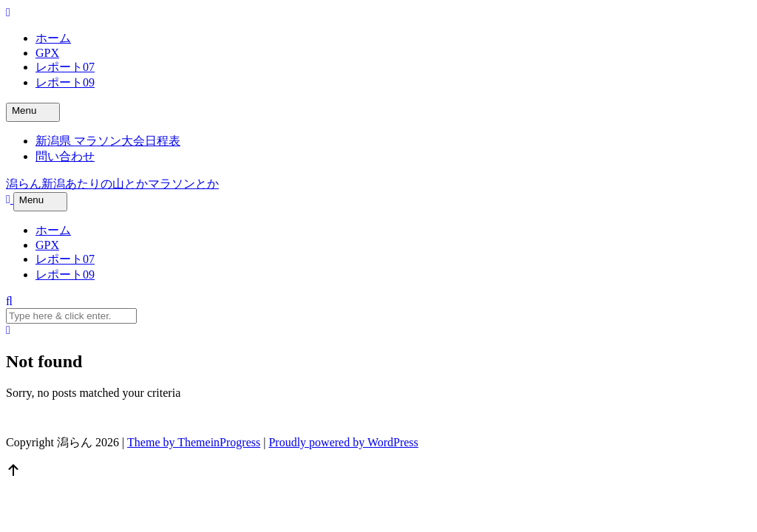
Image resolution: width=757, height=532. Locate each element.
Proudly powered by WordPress (343, 442)
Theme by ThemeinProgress (194, 442)
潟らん (112, 184)
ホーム (53, 38)
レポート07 (65, 67)
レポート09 (65, 82)
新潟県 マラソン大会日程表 (108, 141)
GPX (47, 53)
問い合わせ (65, 156)
